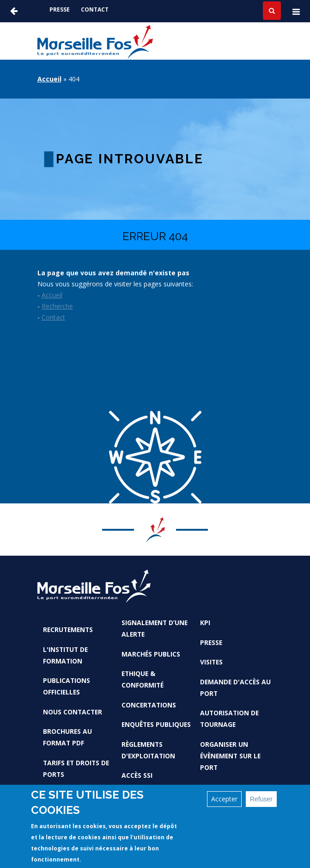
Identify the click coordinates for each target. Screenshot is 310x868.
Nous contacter (73, 712)
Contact (95, 9)
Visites (211, 662)
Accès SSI (137, 775)
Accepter (224, 799)
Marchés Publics (151, 654)
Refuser (261, 800)
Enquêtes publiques (156, 724)
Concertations (149, 705)
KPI (205, 623)
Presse (60, 9)
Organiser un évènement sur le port (230, 756)
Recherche (57, 306)
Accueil (49, 79)
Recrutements (68, 629)
